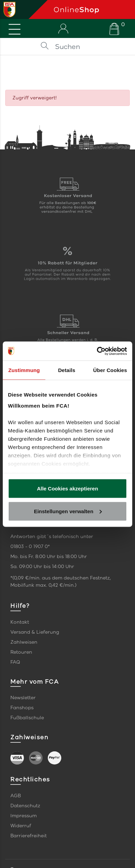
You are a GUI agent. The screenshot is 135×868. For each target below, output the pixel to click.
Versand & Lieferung (35, 632)
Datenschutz (25, 806)
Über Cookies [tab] (110, 370)
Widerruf (21, 826)
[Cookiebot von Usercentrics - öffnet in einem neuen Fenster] (97, 351)
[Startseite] (92, 9)
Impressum (24, 816)
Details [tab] (67, 370)
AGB (16, 796)
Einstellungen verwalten (68, 511)
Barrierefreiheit (29, 836)
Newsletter (23, 698)
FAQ (15, 662)
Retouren (21, 652)
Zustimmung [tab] (24, 370)
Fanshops (22, 708)
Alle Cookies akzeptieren (68, 489)
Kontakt (20, 622)
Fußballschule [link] (27, 718)
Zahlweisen (24, 642)
